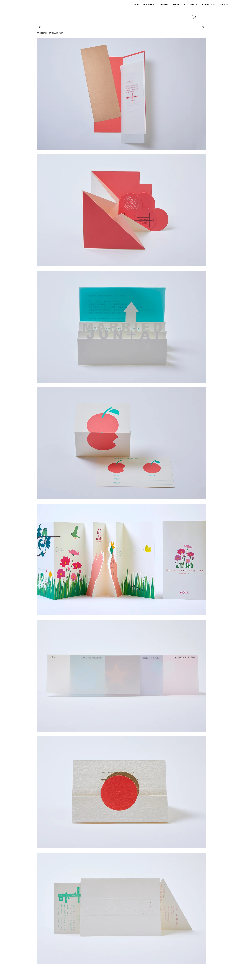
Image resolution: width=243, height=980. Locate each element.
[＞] (203, 27)
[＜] (40, 27)
